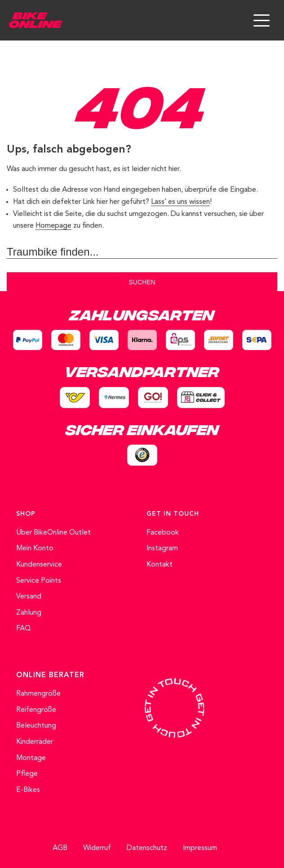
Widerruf (97, 848)
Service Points (39, 581)
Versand (29, 597)
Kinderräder (35, 742)
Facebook (163, 533)
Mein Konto (35, 549)
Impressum (200, 848)
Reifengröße (36, 710)
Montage (31, 758)
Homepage (53, 226)
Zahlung (29, 613)
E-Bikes (28, 790)
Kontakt (160, 565)
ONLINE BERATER (50, 675)
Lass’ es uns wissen (180, 202)
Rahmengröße (38, 694)
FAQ (24, 629)
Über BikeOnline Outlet (53, 533)
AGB (60, 848)
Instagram (162, 549)
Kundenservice (39, 565)
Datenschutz (147, 848)
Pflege (27, 774)
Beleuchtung (36, 726)
